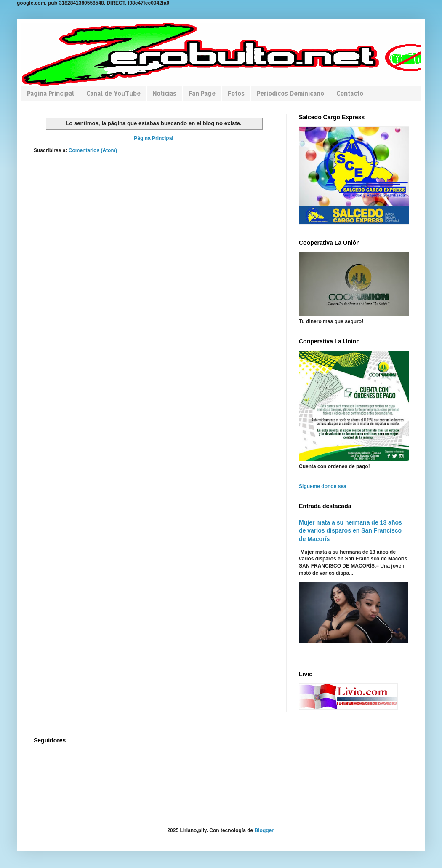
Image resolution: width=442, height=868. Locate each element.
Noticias (165, 93)
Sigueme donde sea (323, 486)
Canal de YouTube (113, 93)
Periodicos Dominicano (290, 93)
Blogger (264, 830)
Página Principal (51, 93)
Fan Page (202, 93)
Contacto (350, 93)
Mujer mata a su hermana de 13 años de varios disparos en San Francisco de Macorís (350, 531)
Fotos (236, 93)
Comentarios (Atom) (93, 150)
